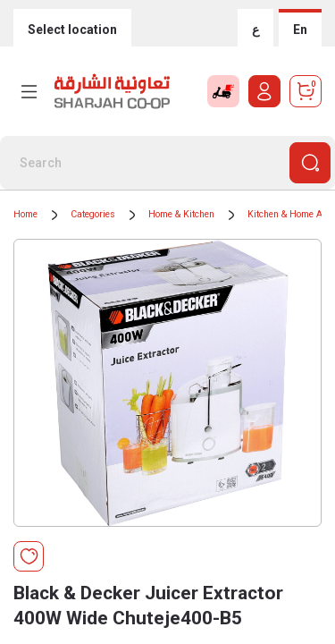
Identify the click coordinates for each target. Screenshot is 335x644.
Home (25, 214)
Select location (72, 30)
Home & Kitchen (181, 214)
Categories (93, 214)
